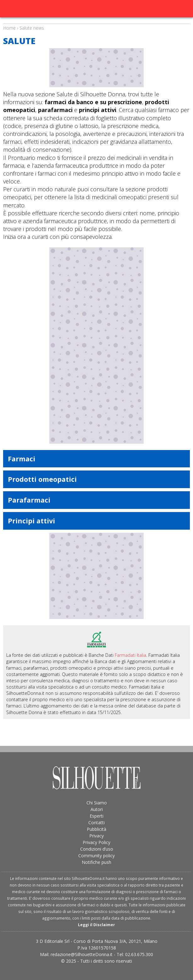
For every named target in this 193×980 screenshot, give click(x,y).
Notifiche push (96, 862)
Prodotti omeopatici (42, 479)
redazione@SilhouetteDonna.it (82, 954)
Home (9, 28)
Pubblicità (96, 829)
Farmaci (22, 459)
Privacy (96, 836)
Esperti (96, 816)
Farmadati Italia (130, 655)
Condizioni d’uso (97, 849)
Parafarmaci (29, 500)
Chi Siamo (97, 803)
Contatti (96, 822)
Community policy (96, 856)
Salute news (96, 22)
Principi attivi (31, 521)
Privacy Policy (96, 842)
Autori (97, 809)
